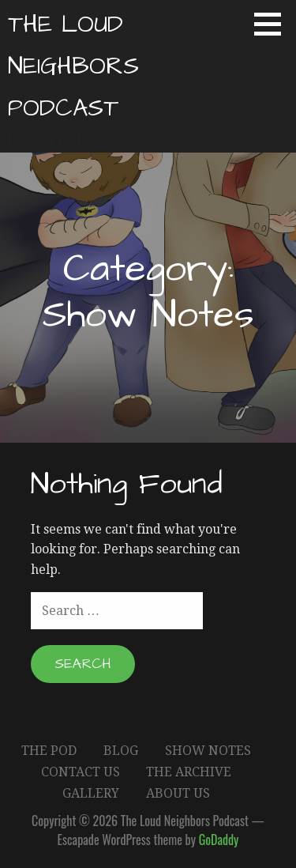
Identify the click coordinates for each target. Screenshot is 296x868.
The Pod (49, 751)
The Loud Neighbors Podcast (73, 66)
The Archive (189, 772)
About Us (178, 793)
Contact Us (81, 772)
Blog (121, 751)
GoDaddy (219, 840)
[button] (273, 24)
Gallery (91, 793)
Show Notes (208, 751)
